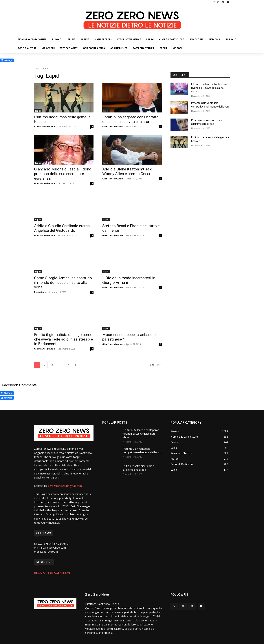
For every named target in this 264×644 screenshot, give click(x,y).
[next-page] (76, 365)
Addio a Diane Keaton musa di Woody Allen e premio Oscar (128, 171)
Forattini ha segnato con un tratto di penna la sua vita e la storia (130, 119)
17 (68, 365)
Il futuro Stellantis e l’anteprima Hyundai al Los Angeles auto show (209, 88)
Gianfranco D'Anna (45, 127)
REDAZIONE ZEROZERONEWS (52, 573)
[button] (214, 2)
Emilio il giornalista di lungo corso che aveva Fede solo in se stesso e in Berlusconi (64, 339)
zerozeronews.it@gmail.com (65, 486)
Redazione (40, 292)
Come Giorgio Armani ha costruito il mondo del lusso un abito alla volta (63, 283)
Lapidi (38, 111)
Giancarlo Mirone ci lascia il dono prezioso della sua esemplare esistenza (63, 174)
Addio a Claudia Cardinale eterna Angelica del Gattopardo (62, 228)
